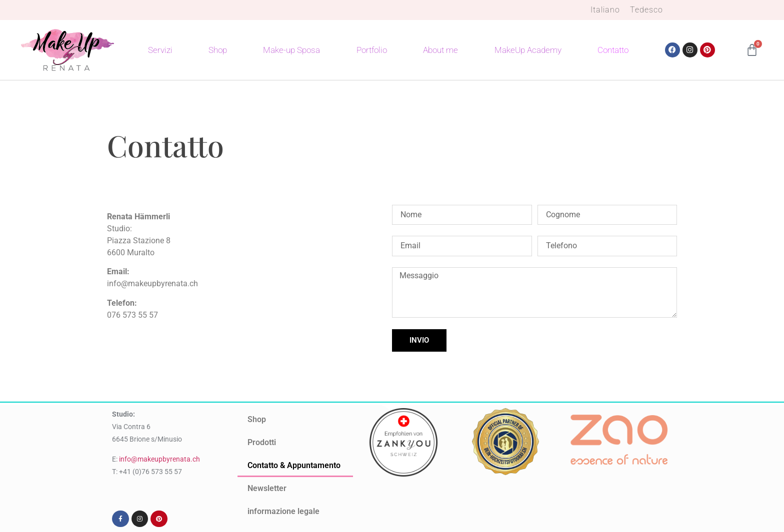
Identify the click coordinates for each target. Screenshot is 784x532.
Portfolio (372, 50)
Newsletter (267, 488)
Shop (218, 50)
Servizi (160, 50)
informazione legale (283, 511)
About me (440, 50)
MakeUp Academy (528, 50)
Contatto (613, 50)
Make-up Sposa (291, 50)
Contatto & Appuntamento (294, 465)
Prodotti (262, 442)
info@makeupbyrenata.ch (159, 459)
